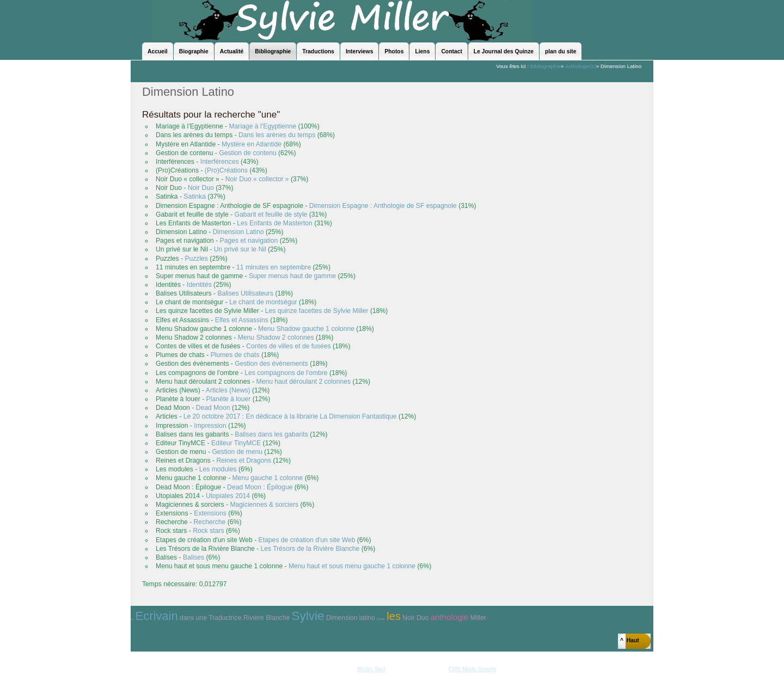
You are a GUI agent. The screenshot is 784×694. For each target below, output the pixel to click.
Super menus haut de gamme (292, 276)
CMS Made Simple (472, 669)
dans (187, 618)
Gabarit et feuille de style (271, 214)
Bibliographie (546, 66)
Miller (478, 618)
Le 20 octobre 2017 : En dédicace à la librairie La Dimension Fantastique (290, 416)
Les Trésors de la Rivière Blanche (310, 549)
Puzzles (196, 259)
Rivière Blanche (267, 618)
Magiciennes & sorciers (264, 505)
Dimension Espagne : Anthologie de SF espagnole (383, 206)
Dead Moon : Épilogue (260, 487)
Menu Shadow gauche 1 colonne (306, 329)
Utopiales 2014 (228, 496)
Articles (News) (228, 390)
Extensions (210, 513)
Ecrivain (157, 616)
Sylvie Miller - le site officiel (343, 20)
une (201, 618)
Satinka (195, 196)
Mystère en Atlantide (252, 144)
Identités (199, 285)
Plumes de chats (235, 355)
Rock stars (208, 531)
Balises (194, 557)
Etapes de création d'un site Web (307, 540)
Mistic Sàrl (371, 669)
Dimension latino (351, 618)
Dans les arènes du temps (277, 135)
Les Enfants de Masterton (275, 223)
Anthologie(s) (581, 66)
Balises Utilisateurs (246, 293)
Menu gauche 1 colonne (268, 478)
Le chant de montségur (263, 302)
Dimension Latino (238, 232)
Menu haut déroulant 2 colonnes (304, 382)
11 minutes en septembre (274, 267)
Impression (210, 426)
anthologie (450, 617)
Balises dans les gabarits (271, 434)
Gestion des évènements (271, 364)
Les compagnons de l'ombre (286, 373)
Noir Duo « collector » (257, 179)
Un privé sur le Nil (240, 249)
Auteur (381, 619)
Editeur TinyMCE (236, 443)
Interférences (220, 162)
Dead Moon (213, 408)
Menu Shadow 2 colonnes (276, 337)
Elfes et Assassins (242, 320)
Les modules (218, 469)
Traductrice (225, 618)
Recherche (210, 522)
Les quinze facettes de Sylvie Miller (317, 311)
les (394, 616)
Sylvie (308, 616)
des (132, 619)
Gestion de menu (237, 452)
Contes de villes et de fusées (288, 346)
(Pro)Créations (226, 170)
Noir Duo (201, 188)
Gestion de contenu (247, 153)
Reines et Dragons (244, 460)
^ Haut (630, 640)
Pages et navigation (249, 241)
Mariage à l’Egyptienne (262, 126)
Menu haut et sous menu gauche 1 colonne (352, 566)
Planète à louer (229, 399)
